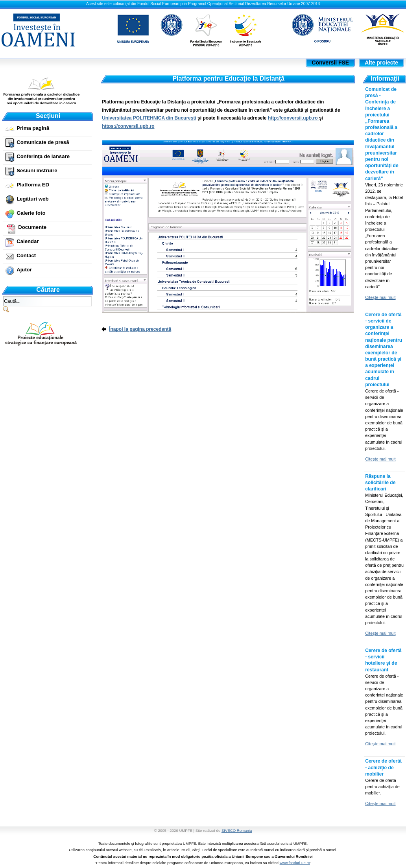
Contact (26, 255)
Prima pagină (33, 128)
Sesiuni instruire (37, 170)
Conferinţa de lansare (43, 156)
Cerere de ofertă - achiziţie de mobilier (383, 767)
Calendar (28, 241)
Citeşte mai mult (380, 297)
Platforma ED (33, 185)
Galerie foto (31, 213)
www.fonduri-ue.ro (295, 863)
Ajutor (24, 270)
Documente (32, 227)
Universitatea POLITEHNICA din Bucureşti (149, 118)
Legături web (32, 199)
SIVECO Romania (237, 830)
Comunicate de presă (43, 142)
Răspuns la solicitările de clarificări (380, 483)
